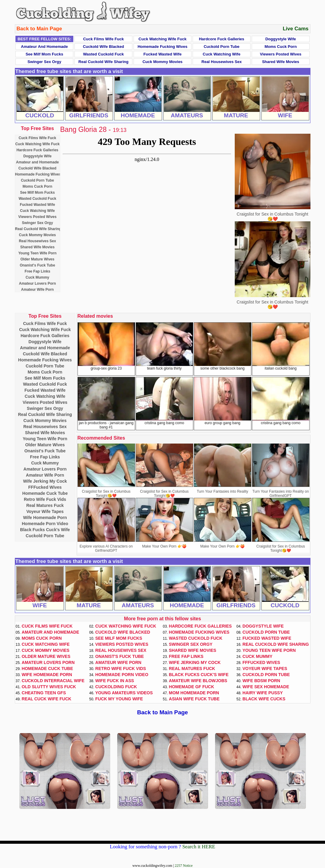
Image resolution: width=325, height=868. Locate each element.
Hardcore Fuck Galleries (222, 39)
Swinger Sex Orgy (44, 62)
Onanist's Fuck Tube (37, 265)
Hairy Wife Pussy (263, 693)
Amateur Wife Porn (38, 290)
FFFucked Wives (45, 487)
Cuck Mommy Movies (162, 62)
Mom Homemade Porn (194, 693)
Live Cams (295, 29)
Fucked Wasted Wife (163, 54)
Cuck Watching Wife (221, 54)
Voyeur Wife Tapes (45, 511)
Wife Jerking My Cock (45, 481)
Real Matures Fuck (45, 505)
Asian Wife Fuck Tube (194, 699)
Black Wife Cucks (264, 699)
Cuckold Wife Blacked (104, 47)
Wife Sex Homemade (266, 687)
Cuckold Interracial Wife (53, 681)
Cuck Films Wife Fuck (103, 39)
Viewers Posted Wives (281, 54)
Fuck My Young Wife (119, 699)
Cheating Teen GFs (44, 693)
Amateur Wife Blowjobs (198, 681)
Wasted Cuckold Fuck (103, 54)
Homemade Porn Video (45, 524)
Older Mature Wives (38, 259)
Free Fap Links (37, 271)
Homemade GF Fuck (192, 687)
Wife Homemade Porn (45, 518)
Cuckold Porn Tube (221, 47)
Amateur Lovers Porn (37, 283)
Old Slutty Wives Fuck (49, 687)
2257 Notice (184, 866)
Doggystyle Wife (281, 39)
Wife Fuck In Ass (115, 681)
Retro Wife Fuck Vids (45, 499)
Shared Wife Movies (281, 62)
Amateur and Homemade (44, 47)
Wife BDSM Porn (261, 681)
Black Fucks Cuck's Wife (45, 530)
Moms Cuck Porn (280, 47)
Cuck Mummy (37, 277)
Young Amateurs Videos (124, 693)
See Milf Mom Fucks (44, 54)
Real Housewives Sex (222, 62)
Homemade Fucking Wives (162, 47)
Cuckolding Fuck (116, 687)
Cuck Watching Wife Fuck (162, 39)
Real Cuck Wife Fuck (47, 699)
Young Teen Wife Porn (37, 253)
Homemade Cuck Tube (45, 493)
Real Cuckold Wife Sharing (103, 62)
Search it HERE (199, 847)
